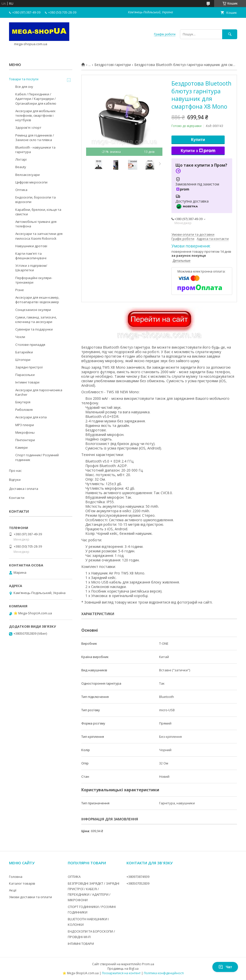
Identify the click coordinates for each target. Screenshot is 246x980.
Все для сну (24, 87)
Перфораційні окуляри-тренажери (34, 280)
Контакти (17, 498)
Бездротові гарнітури (113, 65)
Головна (16, 877)
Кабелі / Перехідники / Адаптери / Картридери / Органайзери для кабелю (36, 99)
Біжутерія (23, 402)
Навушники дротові (31, 246)
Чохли (20, 337)
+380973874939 (138, 877)
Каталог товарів (22, 883)
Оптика (21, 190)
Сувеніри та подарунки (34, 329)
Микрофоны (25, 432)
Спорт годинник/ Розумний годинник (37, 457)
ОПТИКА (74, 877)
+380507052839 (138, 883)
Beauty (21, 167)
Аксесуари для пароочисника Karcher (39, 392)
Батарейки (24, 352)
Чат (225, 967)
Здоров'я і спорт (28, 127)
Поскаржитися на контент (121, 973)
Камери (21, 447)
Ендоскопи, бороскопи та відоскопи (36, 200)
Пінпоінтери (25, 440)
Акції (13, 890)
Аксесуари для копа (31, 417)
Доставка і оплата (24, 489)
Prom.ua (148, 964)
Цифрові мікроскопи (31, 182)
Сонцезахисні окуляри (33, 310)
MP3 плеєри (25, 425)
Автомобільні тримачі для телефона (36, 224)
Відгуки (15, 480)
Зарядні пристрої (29, 367)
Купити (198, 140)
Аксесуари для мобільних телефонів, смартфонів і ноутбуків (35, 115)
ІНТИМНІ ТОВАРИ (81, 944)
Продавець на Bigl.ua (123, 969)
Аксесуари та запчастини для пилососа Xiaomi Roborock (39, 236)
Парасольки (25, 375)
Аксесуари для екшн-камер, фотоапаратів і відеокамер (37, 300)
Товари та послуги (24, 79)
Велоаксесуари (27, 175)
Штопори (23, 360)
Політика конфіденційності (164, 973)
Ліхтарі (21, 159)
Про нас (15, 471)
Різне (20, 290)
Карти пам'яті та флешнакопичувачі (31, 256)
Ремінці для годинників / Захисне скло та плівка (35, 138)
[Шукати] (230, 34)
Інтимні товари (27, 382)
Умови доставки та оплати (30, 897)
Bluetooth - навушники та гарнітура (35, 150)
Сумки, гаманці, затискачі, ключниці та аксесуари (36, 319)
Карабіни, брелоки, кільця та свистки (38, 212)
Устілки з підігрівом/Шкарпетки (31, 268)
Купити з (198, 151)
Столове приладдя (30, 345)
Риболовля (24, 410)
